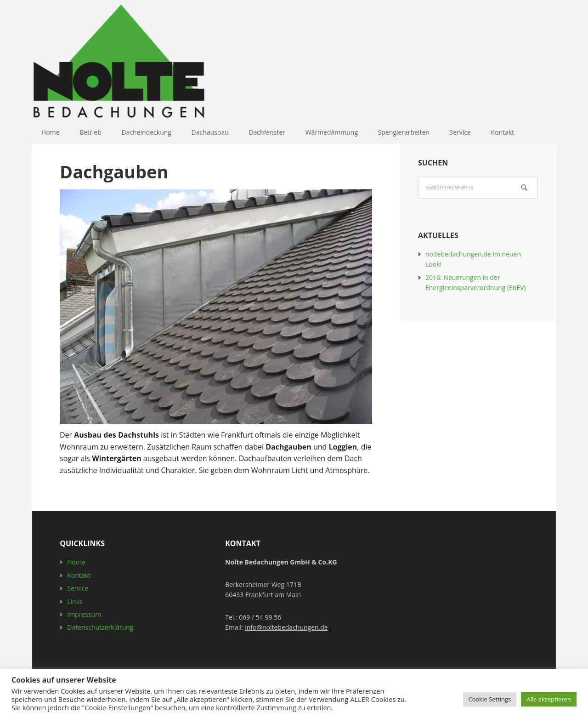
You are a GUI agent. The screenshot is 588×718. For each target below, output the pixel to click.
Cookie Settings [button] (490, 699)
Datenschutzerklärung (100, 627)
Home (76, 562)
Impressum (84, 614)
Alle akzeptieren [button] (549, 699)
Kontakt (79, 575)
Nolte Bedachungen (147, 65)
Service (78, 588)
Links (75, 601)
